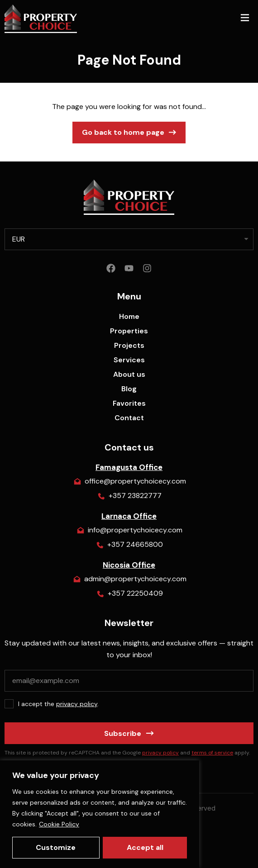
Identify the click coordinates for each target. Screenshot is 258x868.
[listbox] (129, 239)
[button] (245, 19)
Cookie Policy (59, 824)
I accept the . (58, 704)
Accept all (145, 847)
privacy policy (77, 704)
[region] (100, 814)
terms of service (212, 753)
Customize (56, 847)
